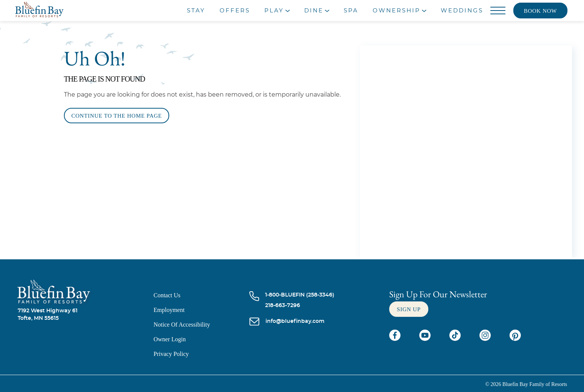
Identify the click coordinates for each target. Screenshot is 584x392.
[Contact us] (201, 295)
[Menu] (498, 11)
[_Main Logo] (72, 11)
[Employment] (201, 310)
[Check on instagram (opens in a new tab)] (486, 339)
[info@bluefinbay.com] (295, 322)
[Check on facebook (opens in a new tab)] (396, 339)
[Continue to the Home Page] (117, 116)
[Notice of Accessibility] (201, 325)
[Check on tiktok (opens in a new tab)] (456, 339)
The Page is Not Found (105, 79)
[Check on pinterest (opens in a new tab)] (515, 339)
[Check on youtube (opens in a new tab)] (426, 339)
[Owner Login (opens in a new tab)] (201, 339)
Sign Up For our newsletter (438, 294)
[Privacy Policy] (201, 354)
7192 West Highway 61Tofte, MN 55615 (48, 315)
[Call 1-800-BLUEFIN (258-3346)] (300, 295)
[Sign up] (409, 309)
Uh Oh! (95, 58)
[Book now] (540, 11)
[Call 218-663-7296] (300, 306)
